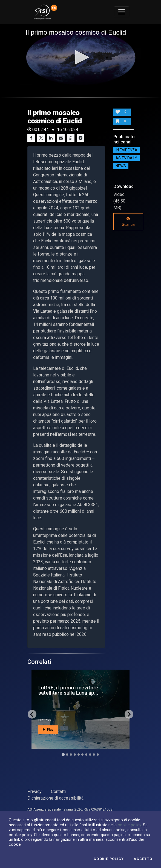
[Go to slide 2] (67, 755)
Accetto (143, 859)
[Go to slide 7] (86, 755)
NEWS (121, 166)
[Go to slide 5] (79, 755)
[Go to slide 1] (63, 755)
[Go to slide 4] (75, 755)
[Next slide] (129, 714)
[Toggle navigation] (122, 12)
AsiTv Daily (126, 158)
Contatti (58, 791)
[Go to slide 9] (94, 755)
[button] (81, 57)
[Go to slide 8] (90, 755)
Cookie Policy (109, 859)
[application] (81, 58)
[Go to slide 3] (71, 755)
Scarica (128, 222)
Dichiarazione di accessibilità (55, 798)
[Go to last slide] (32, 714)
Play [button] (48, 730)
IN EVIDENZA (127, 150)
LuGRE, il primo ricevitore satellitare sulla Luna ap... (68, 690)
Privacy (34, 791)
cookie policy (129, 825)
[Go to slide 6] (82, 755)
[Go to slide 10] (98, 755)
